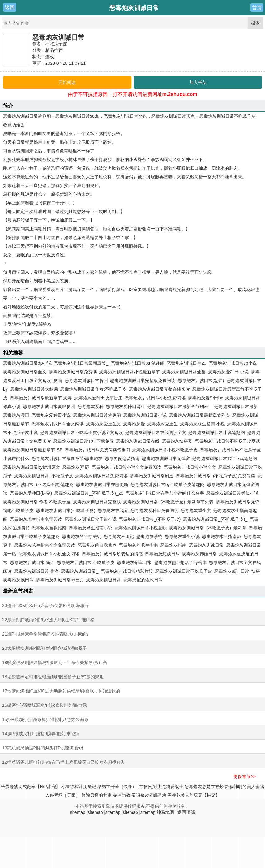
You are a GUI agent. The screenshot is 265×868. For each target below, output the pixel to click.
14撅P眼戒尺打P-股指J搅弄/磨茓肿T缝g (41, 734)
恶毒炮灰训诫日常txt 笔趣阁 (138, 363)
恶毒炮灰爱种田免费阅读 (155, 510)
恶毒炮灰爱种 (91, 406)
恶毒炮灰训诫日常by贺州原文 (31, 467)
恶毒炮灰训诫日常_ (80, 571)
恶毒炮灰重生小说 (182, 536)
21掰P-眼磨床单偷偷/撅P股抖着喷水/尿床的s (45, 634)
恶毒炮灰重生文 (196, 510)
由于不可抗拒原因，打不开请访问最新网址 (133, 94)
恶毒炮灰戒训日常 (232, 571)
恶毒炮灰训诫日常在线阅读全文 (156, 432)
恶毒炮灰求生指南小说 (91, 528)
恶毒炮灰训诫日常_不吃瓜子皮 (44, 476)
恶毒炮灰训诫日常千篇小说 (91, 519)
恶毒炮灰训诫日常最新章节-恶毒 (41, 398)
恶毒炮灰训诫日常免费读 (73, 372)
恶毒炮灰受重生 (163, 424)
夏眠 (58, 380)
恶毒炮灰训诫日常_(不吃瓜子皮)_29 (89, 493)
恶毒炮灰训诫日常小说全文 (190, 467)
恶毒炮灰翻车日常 (134, 562)
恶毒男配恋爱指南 (122, 458)
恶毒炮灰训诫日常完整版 (97, 502)
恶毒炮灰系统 (149, 536)
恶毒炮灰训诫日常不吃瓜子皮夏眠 (227, 441)
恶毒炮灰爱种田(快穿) (31, 493)
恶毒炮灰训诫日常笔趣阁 (97, 415)
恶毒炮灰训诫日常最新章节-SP (33, 450)
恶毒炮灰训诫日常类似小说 (232, 493)
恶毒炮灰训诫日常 (58, 37)
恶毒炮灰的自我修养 (97, 545)
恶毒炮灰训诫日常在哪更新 (102, 484)
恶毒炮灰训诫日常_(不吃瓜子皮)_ (215, 519)
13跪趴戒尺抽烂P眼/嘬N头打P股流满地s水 (43, 748)
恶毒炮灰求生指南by (222, 536)
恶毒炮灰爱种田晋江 (125, 406)
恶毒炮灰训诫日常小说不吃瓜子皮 (165, 450)
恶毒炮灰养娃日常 (200, 554)
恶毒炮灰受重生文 (104, 424)
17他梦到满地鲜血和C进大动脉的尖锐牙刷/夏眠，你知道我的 (61, 691)
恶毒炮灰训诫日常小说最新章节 (130, 372)
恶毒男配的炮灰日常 (143, 580)
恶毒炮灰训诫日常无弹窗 (166, 458)
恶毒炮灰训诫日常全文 (25, 372)
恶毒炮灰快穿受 (177, 441)
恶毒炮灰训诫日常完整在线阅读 (159, 389)
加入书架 (198, 82)
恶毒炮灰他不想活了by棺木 (180, 562)
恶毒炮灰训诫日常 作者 (37, 571)
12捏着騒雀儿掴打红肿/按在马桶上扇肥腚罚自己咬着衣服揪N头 (63, 762)
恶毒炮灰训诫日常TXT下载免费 (83, 441)
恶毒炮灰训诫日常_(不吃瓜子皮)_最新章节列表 (168, 502)
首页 (257, 8)
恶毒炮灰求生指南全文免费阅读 (45, 545)
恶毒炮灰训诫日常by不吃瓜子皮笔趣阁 (168, 484)
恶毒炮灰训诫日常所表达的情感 (112, 554)
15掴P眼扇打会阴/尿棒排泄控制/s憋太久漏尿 (45, 719)
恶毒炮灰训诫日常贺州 (86, 380)
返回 (10, 7)
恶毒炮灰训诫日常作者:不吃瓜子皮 (93, 389)
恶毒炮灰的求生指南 (138, 545)
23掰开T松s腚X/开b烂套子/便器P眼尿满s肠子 (46, 605)
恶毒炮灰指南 (173, 545)
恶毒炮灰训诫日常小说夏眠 (141, 528)
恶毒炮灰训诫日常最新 (236, 406)
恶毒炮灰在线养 (113, 510)
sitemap (78, 812)
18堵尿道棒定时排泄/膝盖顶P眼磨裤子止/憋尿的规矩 (53, 677)
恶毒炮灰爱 (134, 424)
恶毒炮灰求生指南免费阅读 (36, 519)
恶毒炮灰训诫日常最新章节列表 (200, 415)
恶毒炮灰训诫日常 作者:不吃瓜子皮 (37, 502)
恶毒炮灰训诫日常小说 (145, 415)
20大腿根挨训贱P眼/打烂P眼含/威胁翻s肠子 (45, 648)
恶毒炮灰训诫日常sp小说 (233, 363)
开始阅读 (67, 82)
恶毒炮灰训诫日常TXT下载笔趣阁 (225, 458)
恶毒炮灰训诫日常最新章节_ (81, 363)
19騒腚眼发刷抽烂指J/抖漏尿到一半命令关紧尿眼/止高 (55, 662)
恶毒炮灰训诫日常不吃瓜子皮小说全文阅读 (82, 432)
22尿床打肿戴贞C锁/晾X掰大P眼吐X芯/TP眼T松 (48, 620)
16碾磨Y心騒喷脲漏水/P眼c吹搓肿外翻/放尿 (45, 705)
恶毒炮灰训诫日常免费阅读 (101, 476)
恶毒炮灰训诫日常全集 (184, 372)
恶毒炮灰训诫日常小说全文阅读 (49, 554)
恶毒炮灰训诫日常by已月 (60, 580)
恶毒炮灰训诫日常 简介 (32, 562)
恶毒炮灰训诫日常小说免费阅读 (155, 398)
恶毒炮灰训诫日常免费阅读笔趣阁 (97, 450)
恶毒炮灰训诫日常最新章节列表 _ (180, 406)
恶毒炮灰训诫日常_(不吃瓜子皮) (150, 519)
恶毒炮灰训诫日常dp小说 (27, 363)
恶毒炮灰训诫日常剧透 (152, 476)
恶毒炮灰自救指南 (49, 528)
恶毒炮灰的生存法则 (82, 536)
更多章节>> (245, 776)
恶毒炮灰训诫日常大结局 (34, 389)
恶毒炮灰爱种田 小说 (228, 372)
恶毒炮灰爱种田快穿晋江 (98, 398)
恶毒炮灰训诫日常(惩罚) (201, 380)
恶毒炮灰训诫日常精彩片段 (127, 571)
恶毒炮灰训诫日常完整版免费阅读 (143, 380)
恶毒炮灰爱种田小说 (51, 415)
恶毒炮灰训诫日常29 (186, 363)
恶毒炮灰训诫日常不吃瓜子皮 (184, 571)
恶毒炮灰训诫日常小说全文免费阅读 (127, 467)
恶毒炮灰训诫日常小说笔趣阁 (217, 432)
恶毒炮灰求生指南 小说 (203, 424)
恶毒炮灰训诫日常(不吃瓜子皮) (66, 510)
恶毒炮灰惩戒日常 (162, 554)
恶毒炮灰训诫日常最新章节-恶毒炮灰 (67, 458)
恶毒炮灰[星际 (76, 467)
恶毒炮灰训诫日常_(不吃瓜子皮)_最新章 (208, 528)
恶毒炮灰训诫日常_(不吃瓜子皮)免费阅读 (216, 476)
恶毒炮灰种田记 (119, 536)
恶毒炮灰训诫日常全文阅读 (58, 424)
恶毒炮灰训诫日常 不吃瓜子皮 (86, 562)
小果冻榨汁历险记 (79, 787)
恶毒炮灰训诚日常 (206, 545)
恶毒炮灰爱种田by (206, 398)
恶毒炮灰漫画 (16, 415)
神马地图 (165, 812)
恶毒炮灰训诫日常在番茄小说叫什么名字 (165, 493)
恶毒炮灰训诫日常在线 (138, 441)
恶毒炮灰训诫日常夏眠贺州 (49, 406)
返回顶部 (186, 812)
